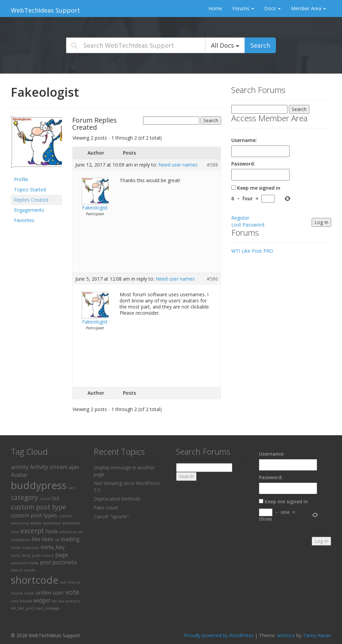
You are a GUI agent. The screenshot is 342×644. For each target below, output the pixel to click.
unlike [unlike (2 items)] (43, 593)
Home (215, 8)
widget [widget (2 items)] (42, 600)
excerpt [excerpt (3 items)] (32, 531)
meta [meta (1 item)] (16, 548)
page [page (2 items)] (62, 555)
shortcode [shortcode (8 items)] (35, 580)
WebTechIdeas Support (45, 10)
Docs (273, 8)
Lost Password (248, 225)
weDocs (286, 635)
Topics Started (30, 190)
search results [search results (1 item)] (23, 570)
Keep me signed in (259, 188)
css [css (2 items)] (55, 498)
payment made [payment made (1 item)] (25, 563)
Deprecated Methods (117, 499)
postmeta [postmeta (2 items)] (65, 562)
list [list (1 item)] (57, 540)
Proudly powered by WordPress (219, 635)
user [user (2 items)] (58, 593)
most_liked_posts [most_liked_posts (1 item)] (26, 555)
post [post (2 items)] (45, 562)
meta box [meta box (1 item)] (30, 548)
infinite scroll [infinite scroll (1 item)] (71, 532)
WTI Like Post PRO (252, 251)
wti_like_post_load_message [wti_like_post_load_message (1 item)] (35, 608)
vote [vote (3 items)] (72, 592)
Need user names (178, 165)
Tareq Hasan (317, 635)
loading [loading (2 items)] (70, 539)
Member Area (308, 8)
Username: (244, 140)
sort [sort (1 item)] (63, 582)
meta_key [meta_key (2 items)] (53, 547)
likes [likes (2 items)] (48, 539)
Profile (21, 179)
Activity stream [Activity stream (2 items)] (49, 467)
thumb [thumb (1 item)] (17, 593)
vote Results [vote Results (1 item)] (21, 601)
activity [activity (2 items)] (20, 467)
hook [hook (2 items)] (52, 531)
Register (240, 218)
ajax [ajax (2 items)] (74, 467)
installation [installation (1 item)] (21, 540)
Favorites (24, 220)
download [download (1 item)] (52, 523)
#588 (212, 165)
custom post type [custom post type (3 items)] (38, 507)
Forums (243, 8)
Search (260, 45)
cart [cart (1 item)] (72, 488)
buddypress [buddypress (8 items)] (39, 485)
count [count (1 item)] (45, 499)
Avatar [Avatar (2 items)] (19, 475)
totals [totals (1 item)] (29, 593)
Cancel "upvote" (111, 516)
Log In (321, 222)
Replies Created (31, 200)
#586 (212, 279)
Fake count (106, 508)
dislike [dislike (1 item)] (36, 523)
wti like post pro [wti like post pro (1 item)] (66, 601)
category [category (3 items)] (25, 497)
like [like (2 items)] (36, 539)
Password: (243, 164)
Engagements (29, 210)
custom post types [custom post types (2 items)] (34, 515)
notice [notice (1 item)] (48, 555)
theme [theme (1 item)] (74, 582)
